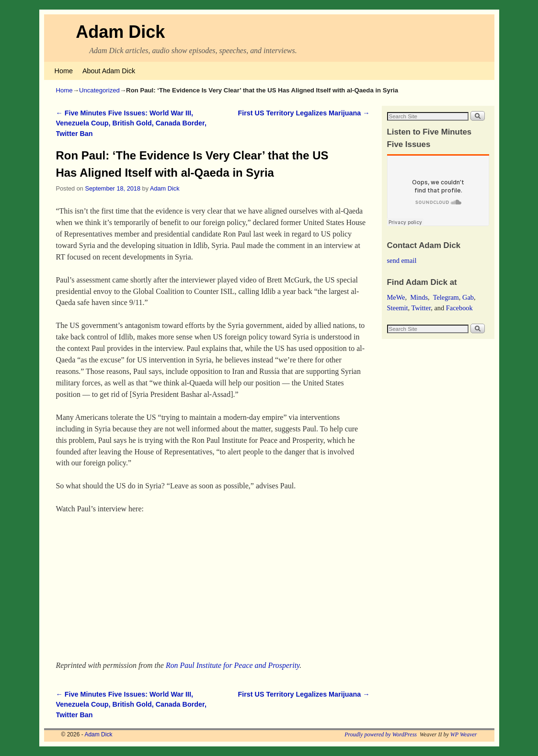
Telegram (446, 297)
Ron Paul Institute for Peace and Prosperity (233, 665)
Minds (419, 297)
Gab (468, 297)
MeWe (396, 297)
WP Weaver (464, 734)
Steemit (398, 308)
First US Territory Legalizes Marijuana (303, 113)
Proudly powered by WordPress (381, 734)
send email (402, 260)
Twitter (421, 308)
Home (64, 71)
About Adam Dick (109, 71)
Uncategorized (99, 90)
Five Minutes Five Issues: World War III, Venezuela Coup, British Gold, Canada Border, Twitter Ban (131, 123)
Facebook (459, 308)
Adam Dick (120, 32)
